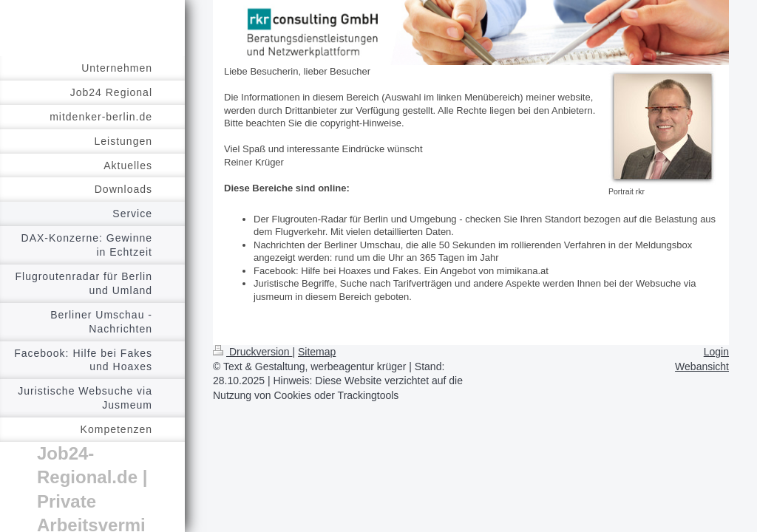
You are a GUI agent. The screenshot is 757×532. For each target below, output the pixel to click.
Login (716, 352)
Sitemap (317, 352)
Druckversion (252, 352)
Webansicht (702, 366)
